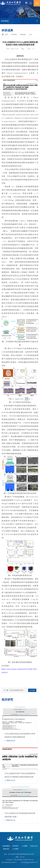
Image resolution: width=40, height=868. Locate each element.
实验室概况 (6, 846)
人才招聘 (15, 849)
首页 (7, 35)
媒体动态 (6, 849)
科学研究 (14, 35)
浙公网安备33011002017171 (30, 862)
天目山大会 (34, 846)
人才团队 (25, 846)
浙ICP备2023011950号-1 (9, 862)
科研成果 (23, 35)
